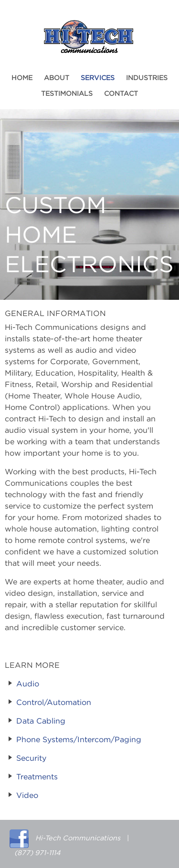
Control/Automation (54, 703)
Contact (121, 94)
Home (22, 78)
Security (31, 758)
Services (98, 78)
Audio (28, 684)
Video (27, 796)
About (57, 78)
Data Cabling (41, 721)
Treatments (37, 777)
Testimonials (67, 94)
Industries (147, 78)
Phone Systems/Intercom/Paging (79, 740)
